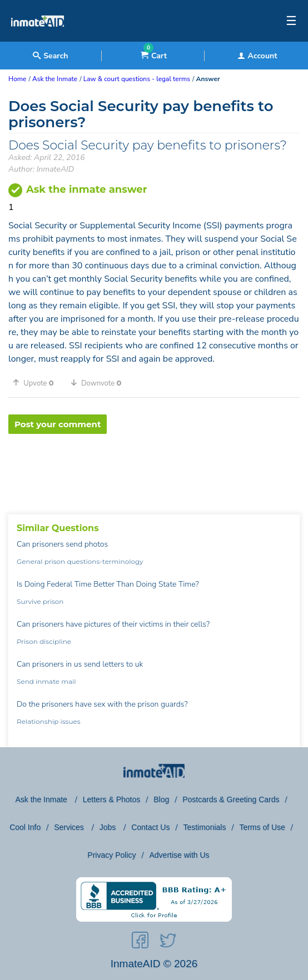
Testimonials (204, 827)
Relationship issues (49, 721)
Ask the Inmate (43, 799)
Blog (161, 799)
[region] (154, 470)
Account (257, 56)
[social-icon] (140, 942)
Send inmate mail (46, 681)
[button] (37, 383)
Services (70, 827)
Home (17, 79)
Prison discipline (44, 641)
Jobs (109, 827)
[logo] (38, 39)
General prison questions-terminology (80, 561)
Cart (154, 56)
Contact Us (150, 827)
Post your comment (58, 424)
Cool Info (25, 827)
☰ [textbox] (291, 21)
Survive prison (40, 601)
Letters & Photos (112, 799)
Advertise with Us (179, 855)
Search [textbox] (50, 56)
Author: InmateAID (41, 169)
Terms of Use (262, 827)
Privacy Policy (111, 855)
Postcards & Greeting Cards (231, 799)
